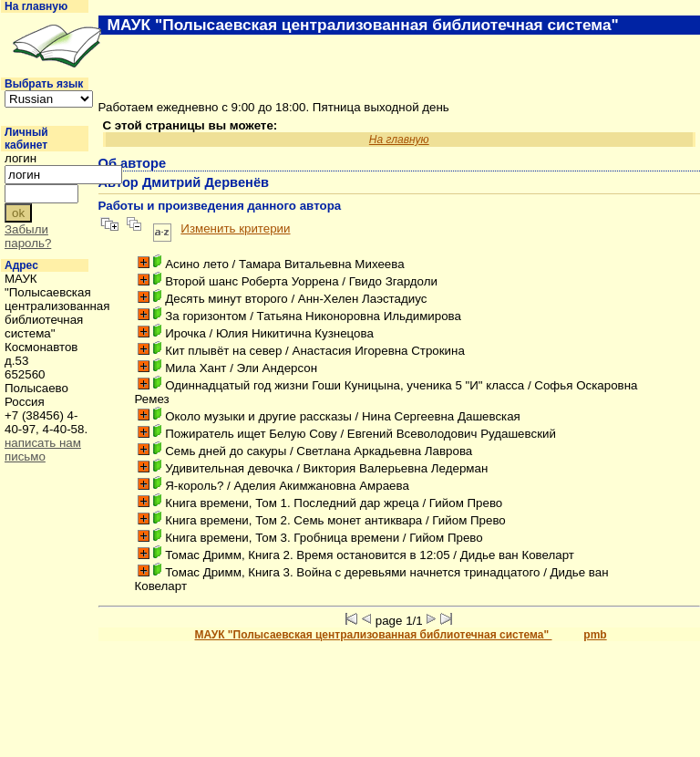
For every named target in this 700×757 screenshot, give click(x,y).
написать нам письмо (43, 450)
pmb (595, 635)
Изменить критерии (235, 228)
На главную (36, 6)
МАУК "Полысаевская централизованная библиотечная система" (374, 635)
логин (21, 158)
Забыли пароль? (28, 236)
